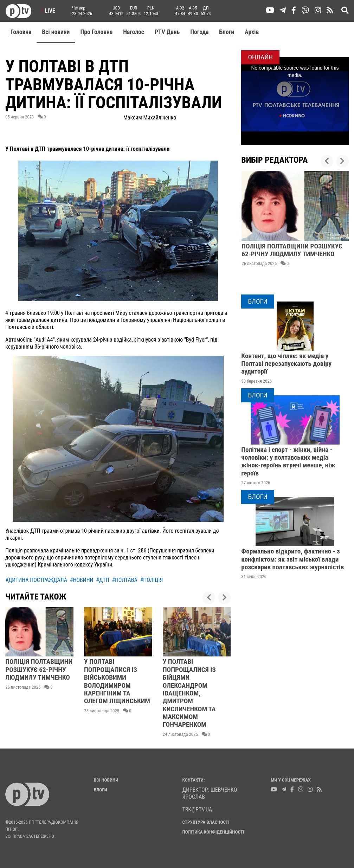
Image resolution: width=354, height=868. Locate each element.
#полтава (125, 580)
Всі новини (56, 32)
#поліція (151, 580)
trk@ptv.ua (197, 809)
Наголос (134, 32)
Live (48, 11)
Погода (199, 32)
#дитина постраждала (36, 580)
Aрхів (252, 32)
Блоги (227, 32)
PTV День (167, 32)
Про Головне (96, 32)
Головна (21, 32)
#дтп (102, 580)
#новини (82, 580)
